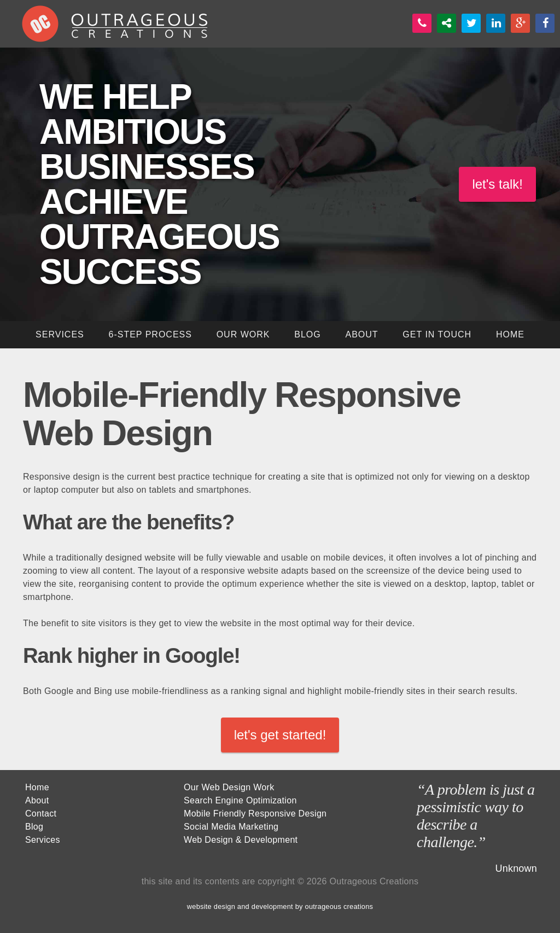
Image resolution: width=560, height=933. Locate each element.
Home (37, 787)
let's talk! (497, 184)
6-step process (150, 334)
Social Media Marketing (231, 827)
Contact (41, 814)
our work (243, 334)
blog (307, 334)
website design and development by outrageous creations (280, 906)
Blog (34, 827)
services (60, 334)
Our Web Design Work (229, 787)
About (361, 334)
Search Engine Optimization (240, 800)
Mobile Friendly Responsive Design (255, 814)
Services (43, 840)
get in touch (437, 334)
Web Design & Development (241, 840)
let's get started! (280, 735)
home (510, 334)
